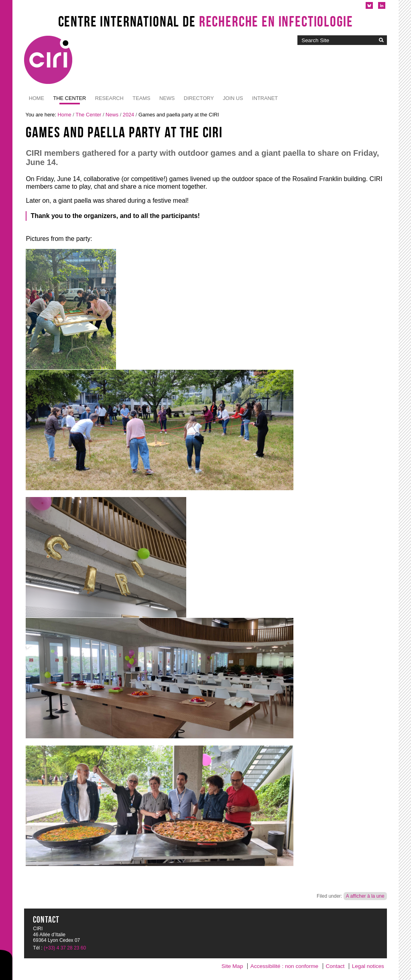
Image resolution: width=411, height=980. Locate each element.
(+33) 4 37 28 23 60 (65, 948)
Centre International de (206, 21)
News (167, 98)
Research (109, 98)
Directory (199, 98)
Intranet (265, 98)
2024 (128, 115)
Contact (335, 966)
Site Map (232, 966)
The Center (70, 98)
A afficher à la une (365, 896)
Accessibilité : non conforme (284, 966)
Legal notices (368, 966)
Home (37, 98)
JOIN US (233, 98)
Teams (141, 98)
